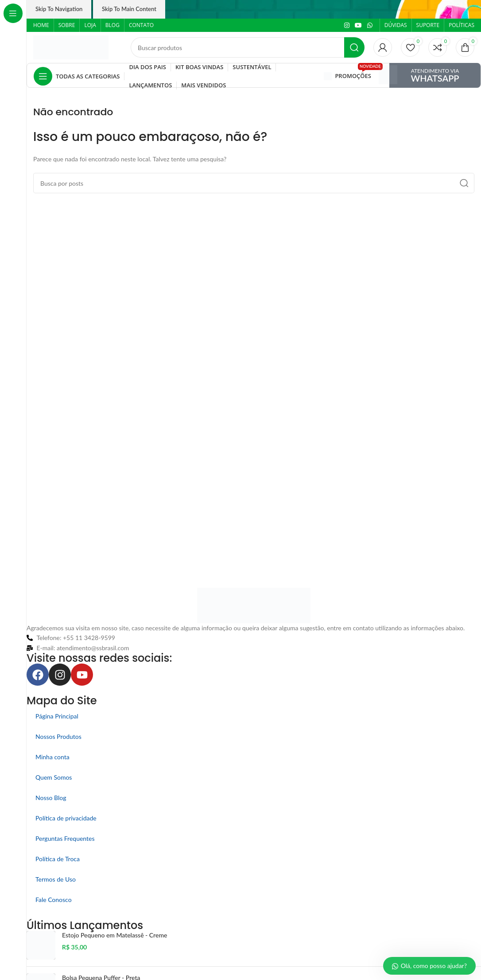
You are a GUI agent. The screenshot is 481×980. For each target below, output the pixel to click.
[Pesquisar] (248, 47)
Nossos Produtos (58, 736)
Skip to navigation (59, 9)
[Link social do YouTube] (358, 25)
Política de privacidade (66, 818)
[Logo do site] (71, 47)
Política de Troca (58, 859)
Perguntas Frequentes (65, 838)
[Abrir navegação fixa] (77, 76)
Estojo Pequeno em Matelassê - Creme (114, 935)
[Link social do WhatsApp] (370, 25)
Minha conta (52, 757)
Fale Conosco (54, 900)
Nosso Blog (51, 798)
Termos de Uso (56, 879)
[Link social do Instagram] (347, 25)
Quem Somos (54, 777)
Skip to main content (129, 9)
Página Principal (57, 716)
